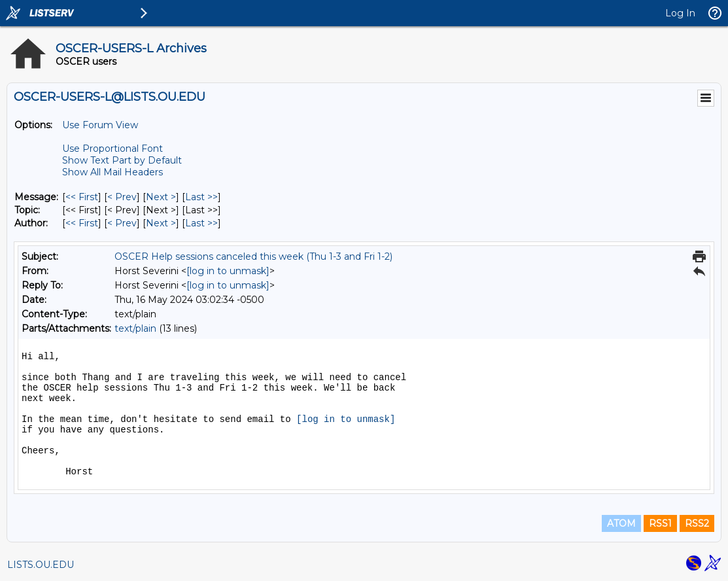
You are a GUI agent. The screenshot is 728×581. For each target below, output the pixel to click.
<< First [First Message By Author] (82, 223)
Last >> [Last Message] (201, 197)
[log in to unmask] (228, 271)
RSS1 (660, 523)
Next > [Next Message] (161, 197)
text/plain (135, 328)
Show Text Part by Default (122, 160)
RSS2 (697, 523)
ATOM (621, 523)
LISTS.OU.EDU (41, 565)
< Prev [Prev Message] (122, 197)
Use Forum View (100, 125)
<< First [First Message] (82, 197)
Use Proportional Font (113, 149)
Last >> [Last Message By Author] (201, 223)
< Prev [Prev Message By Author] (122, 223)
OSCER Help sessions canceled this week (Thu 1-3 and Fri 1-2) (253, 256)
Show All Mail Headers (113, 172)
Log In (680, 13)
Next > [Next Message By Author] (161, 223)
